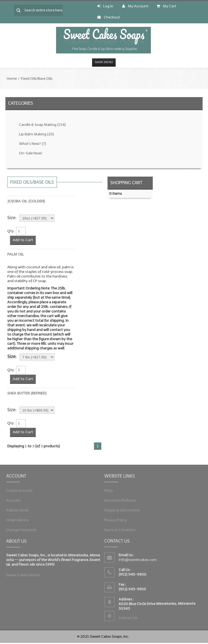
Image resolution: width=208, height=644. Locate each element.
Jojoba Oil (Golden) (26, 201)
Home (12, 79)
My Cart (166, 6)
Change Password (23, 528)
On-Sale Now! (30, 153)
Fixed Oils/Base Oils (37, 79)
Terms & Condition (121, 528)
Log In (105, 6)
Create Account (21, 491)
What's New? (32, 144)
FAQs (111, 491)
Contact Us (129, 617)
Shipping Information (123, 510)
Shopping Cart (126, 183)
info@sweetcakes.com (138, 560)
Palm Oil (16, 254)
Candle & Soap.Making (42, 125)
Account (16, 500)
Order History (19, 519)
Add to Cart (23, 240)
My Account (135, 6)
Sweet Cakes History (25, 574)
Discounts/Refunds (122, 500)
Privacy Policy (117, 519)
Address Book (19, 510)
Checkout (109, 17)
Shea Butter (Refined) (27, 393)
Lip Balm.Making (36, 134)
